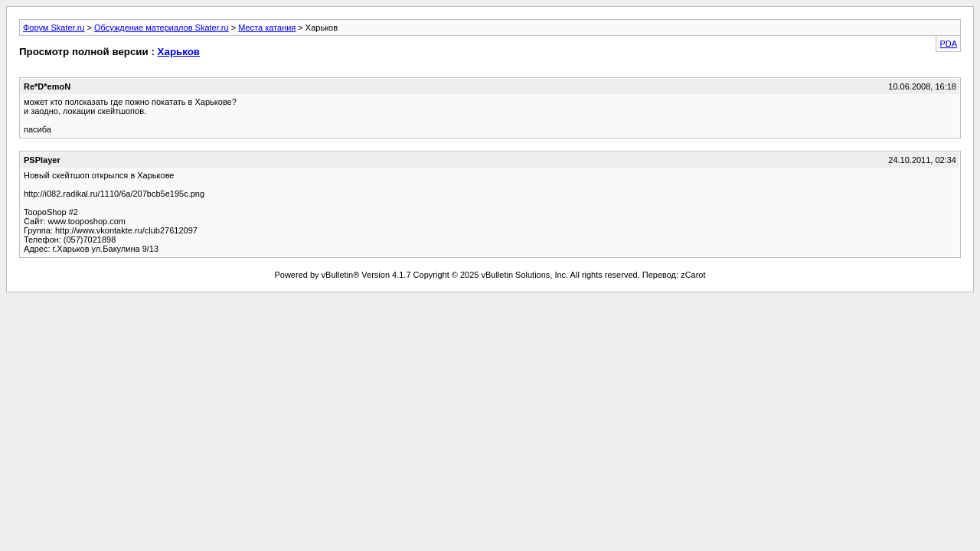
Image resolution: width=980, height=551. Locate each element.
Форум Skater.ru (54, 28)
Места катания (267, 28)
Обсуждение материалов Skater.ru (162, 28)
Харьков (179, 52)
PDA (948, 44)
